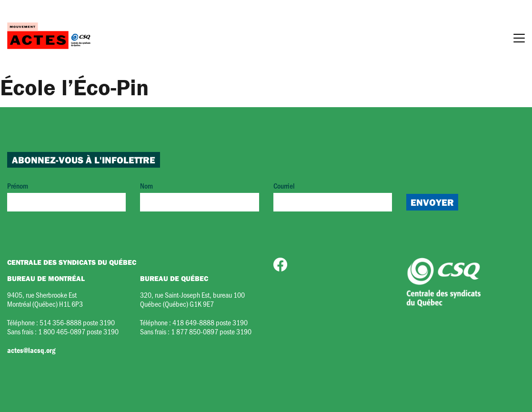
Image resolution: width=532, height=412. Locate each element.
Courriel (333, 196)
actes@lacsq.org (31, 350)
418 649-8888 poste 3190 (210, 322)
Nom (199, 196)
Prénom (66, 196)
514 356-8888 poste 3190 (77, 322)
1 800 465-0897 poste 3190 (78, 331)
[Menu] (519, 40)
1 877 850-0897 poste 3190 (211, 331)
